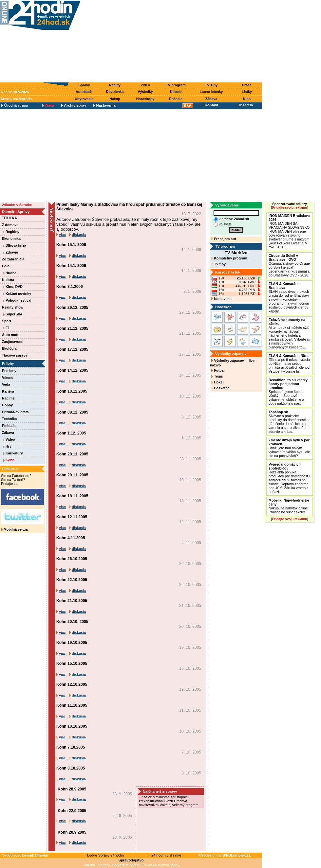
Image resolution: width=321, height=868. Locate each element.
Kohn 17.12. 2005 (72, 349)
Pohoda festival (17, 300)
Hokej (217, 382)
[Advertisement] (173, 42)
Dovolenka (115, 92)
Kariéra (8, 391)
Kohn (9, 460)
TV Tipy (211, 85)
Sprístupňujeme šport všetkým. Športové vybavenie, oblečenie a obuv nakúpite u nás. (288, 392)
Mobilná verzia (14, 529)
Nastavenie (222, 299)
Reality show (13, 307)
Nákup (115, 99)
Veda (6, 384)
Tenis (217, 376)
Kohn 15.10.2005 (72, 664)
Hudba (10, 273)
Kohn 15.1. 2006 (71, 245)
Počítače (9, 426)
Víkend (8, 378)
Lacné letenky (211, 92)
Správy (84, 85)
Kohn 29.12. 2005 (72, 308)
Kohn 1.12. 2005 (71, 433)
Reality (115, 85)
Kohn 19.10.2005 (72, 643)
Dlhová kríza (15, 245)
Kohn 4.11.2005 (71, 538)
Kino (247, 99)
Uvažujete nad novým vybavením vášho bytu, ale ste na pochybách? (289, 448)
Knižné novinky (17, 293)
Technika (9, 419)
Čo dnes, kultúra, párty (161, 865)
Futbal (218, 370)
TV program (176, 85)
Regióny (11, 232)
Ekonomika (11, 239)
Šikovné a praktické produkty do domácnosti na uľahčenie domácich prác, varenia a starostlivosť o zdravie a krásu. (290, 422)
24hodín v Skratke (17, 205)
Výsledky (145, 92)
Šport (7, 321)
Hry (7, 446)
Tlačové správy (15, 355)
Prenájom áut (224, 239)
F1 (6, 328)
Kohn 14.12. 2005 (72, 370)
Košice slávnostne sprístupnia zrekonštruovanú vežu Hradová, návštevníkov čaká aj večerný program (169, 801)
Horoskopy (145, 99)
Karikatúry (13, 453)
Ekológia (9, 348)
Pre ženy (9, 371)
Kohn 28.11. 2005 (72, 454)
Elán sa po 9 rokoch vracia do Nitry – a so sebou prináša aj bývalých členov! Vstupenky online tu (289, 363)
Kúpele (176, 92)
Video (145, 85)
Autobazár (84, 92)
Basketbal (221, 388)
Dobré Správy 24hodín (104, 855)
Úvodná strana (15, 105)
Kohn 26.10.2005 (72, 559)
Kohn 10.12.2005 (72, 391)
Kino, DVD (13, 287)
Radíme (8, 398)
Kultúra (8, 280)
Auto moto (11, 335)
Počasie (176, 99)
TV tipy (218, 264)
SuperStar (13, 314)
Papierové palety (126, 865)
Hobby (7, 405)
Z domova (10, 225)
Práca (247, 85)
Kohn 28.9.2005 (72, 789)
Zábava (211, 99)
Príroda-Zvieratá (15, 412)
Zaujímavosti (13, 342)
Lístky (247, 92)
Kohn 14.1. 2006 (71, 266)
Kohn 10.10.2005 (72, 726)
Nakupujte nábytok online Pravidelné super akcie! (289, 506)
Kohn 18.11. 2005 (72, 496)
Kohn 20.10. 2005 (72, 622)
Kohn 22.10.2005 (72, 580)
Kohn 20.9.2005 (72, 832)
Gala (6, 266)
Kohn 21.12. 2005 (72, 328)
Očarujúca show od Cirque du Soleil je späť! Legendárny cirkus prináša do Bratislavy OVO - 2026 (289, 265)
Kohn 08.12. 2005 (72, 412)
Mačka (90, 865)
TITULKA (9, 218)
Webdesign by (225, 855)
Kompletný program (229, 258)
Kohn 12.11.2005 (72, 517)
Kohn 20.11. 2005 (72, 475)
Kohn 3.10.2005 (71, 768)
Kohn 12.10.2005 (72, 684)
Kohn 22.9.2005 (72, 811)
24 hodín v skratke (165, 855)
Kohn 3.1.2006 (70, 287)
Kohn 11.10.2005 (72, 705)
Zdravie (11, 252)
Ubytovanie (84, 99)
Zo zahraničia (13, 259)
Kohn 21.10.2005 (72, 601)
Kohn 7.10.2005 (71, 747)
